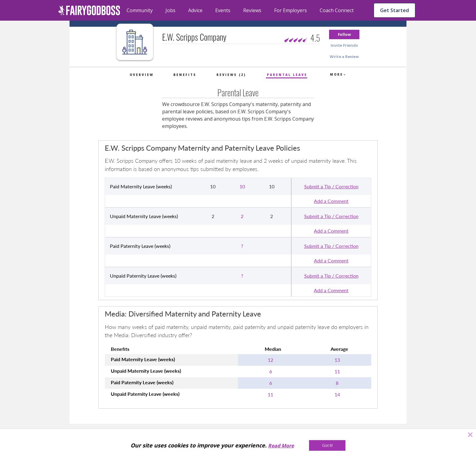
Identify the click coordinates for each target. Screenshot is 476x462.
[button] (344, 34)
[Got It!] (327, 445)
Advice (195, 10)
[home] (89, 10)
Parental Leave (287, 75)
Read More (281, 446)
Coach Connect (337, 10)
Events (223, 10)
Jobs (170, 10)
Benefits (185, 75)
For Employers (291, 10)
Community (140, 10)
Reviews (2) (231, 75)
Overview (142, 75)
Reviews (252, 10)
